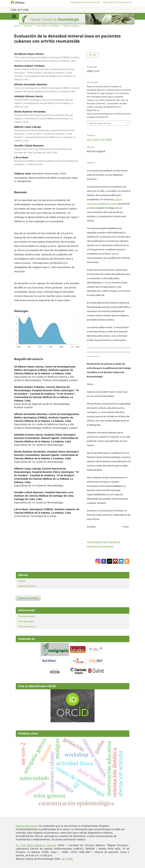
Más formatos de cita (100, 123)
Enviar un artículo (28, 598)
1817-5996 (67, 859)
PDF (94, 55)
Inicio (17, 26)
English (22, 581)
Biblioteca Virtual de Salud (117, 2)
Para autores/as (26, 621)
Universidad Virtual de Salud (85, 2)
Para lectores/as (27, 616)
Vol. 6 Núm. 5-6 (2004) (48, 26)
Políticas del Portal (26, 826)
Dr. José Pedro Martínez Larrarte (36, 845)
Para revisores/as (27, 626)
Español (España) (27, 586)
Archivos (28, 26)
